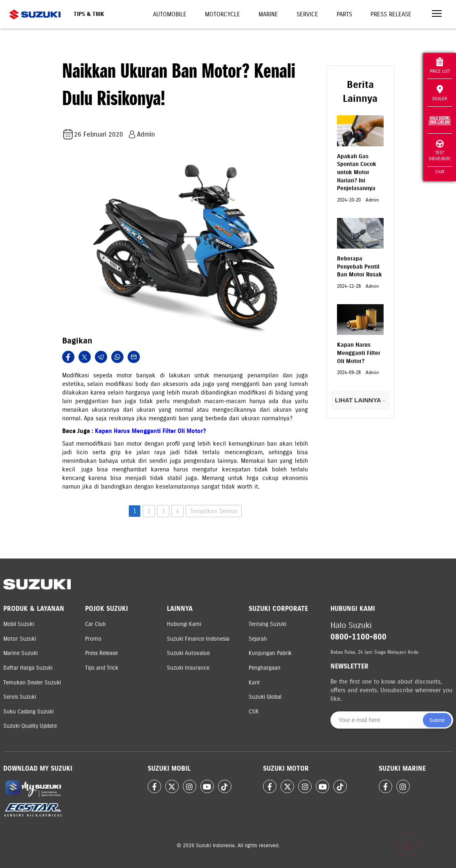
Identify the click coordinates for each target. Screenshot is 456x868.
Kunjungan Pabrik (270, 653)
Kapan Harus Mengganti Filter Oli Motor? (151, 431)
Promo (93, 639)
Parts (344, 14)
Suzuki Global (265, 697)
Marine (268, 14)
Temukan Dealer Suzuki (32, 683)
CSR (254, 712)
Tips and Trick (102, 668)
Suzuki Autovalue (188, 653)
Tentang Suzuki (267, 624)
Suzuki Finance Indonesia (198, 639)
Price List (440, 66)
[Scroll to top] (407, 845)
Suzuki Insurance (188, 668)
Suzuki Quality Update (30, 726)
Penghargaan (265, 668)
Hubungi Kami (184, 624)
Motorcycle (222, 14)
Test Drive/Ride (440, 151)
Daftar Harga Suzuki (28, 668)
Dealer (440, 93)
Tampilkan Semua (214, 511)
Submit (437, 720)
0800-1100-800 (358, 637)
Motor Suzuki (20, 639)
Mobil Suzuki (19, 624)
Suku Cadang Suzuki (28, 712)
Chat (440, 172)
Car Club (95, 624)
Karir (254, 683)
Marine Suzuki (20, 653)
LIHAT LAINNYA (360, 400)
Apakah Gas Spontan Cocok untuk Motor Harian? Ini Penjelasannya (357, 172)
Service (307, 14)
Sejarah (258, 639)
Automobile (170, 14)
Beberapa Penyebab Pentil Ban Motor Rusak (359, 267)
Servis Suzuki (20, 697)
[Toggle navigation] (437, 15)
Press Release (391, 14)
